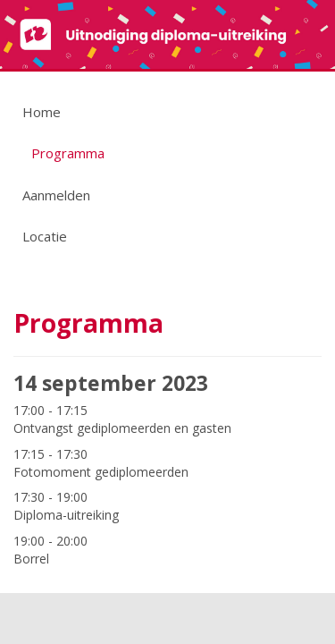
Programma (68, 153)
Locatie (45, 236)
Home (42, 112)
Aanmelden (56, 195)
